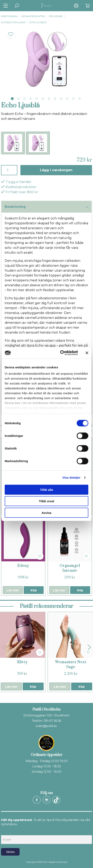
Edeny (23, 566)
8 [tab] (55, 99)
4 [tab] (31, 99)
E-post (5, 832)
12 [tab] (80, 99)
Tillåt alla (46, 490)
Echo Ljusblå (38, 22)
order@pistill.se (46, 726)
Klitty (22, 662)
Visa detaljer (71, 478)
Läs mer (13, 590)
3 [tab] (24, 99)
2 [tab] (18, 99)
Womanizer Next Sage (71, 665)
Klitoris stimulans (13, 22)
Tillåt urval (47, 501)
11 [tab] (73, 99)
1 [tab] (12, 99)
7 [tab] (49, 99)
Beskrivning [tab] (46, 207)
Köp (34, 590)
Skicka (10, 852)
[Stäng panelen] (87, 353)
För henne (56, 16)
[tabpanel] (46, 59)
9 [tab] (61, 99)
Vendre (64, 862)
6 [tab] (43, 99)
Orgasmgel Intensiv (70, 568)
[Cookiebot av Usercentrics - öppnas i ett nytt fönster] (60, 353)
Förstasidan (9, 16)
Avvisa (46, 513)
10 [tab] (67, 99)
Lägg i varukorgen (56, 170)
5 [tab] (37, 99)
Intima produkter (33, 16)
